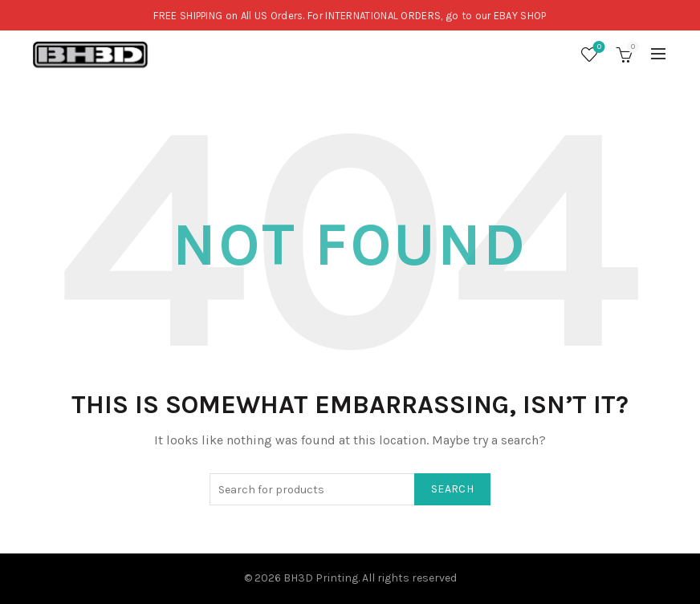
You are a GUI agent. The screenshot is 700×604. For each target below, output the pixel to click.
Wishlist (598, 48)
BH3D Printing (321, 578)
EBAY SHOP (520, 16)
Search (452, 489)
